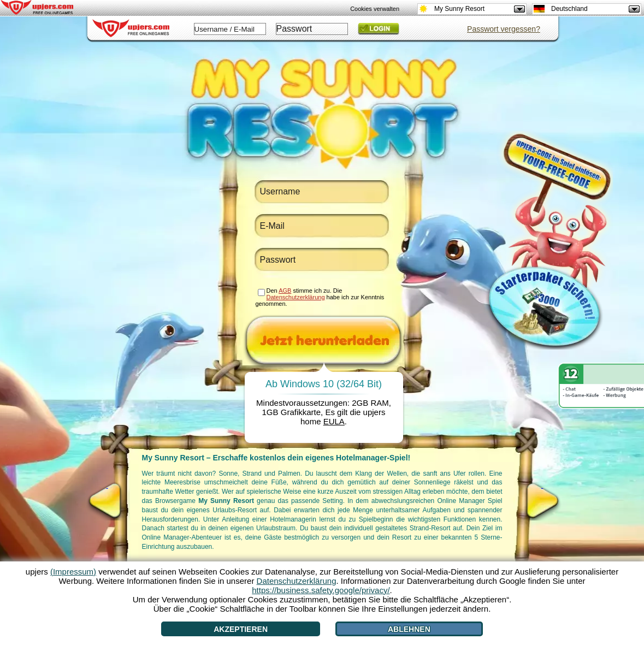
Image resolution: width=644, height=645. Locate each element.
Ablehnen (409, 629)
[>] (542, 501)
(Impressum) (73, 572)
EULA (334, 421)
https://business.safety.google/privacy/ (321, 590)
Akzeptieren (241, 629)
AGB (285, 291)
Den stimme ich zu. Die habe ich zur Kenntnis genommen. (320, 297)
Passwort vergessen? (504, 29)
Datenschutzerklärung (296, 297)
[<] (107, 501)
